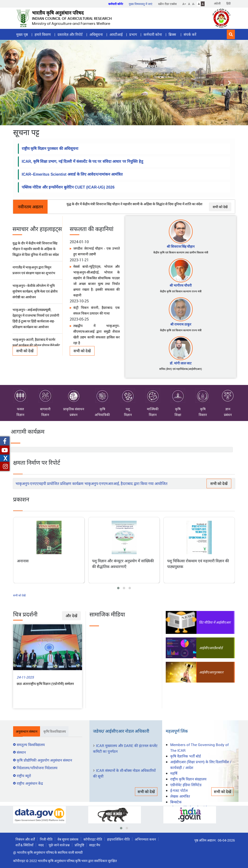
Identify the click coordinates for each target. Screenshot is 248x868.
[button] (231, 34)
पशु (128, 400)
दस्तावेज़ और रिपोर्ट (70, 34)
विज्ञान (20, 415)
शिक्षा (178, 415)
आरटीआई (116, 34)
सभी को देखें (220, 207)
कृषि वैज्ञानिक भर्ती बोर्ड (186, 756)
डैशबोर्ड (218, 648)
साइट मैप (95, 845)
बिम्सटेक (176, 802)
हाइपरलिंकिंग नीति (118, 839)
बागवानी (45, 400)
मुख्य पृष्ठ (22, 34)
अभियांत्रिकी (102, 415)
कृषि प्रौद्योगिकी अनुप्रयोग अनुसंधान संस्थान (44, 760)
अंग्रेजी (217, 3)
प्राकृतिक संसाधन (74, 400)
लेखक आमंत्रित (180, 796)
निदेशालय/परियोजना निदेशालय (37, 768)
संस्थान (21, 752)
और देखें (71, 616)
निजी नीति (46, 839)
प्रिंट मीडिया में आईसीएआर (215, 622)
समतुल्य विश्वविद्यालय (31, 745)
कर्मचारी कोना (153, 34)
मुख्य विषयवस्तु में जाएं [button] (141, 4)
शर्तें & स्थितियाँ (24, 845)
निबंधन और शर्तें (25, 839)
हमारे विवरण (43, 34)
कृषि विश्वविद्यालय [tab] (55, 731)
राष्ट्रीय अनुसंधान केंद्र (30, 783)
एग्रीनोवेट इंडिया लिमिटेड (186, 785)
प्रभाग (133, 34)
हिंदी (228, 3)
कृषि (102, 400)
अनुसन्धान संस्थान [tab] (27, 731)
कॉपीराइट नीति (93, 839)
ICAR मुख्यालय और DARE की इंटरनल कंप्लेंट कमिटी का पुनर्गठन (125, 748)
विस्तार (203, 415)
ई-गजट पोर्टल (179, 790)
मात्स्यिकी (153, 400)
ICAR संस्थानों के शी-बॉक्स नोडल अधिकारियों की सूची (124, 773)
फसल (20, 400)
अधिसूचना (96, 34)
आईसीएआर (207, 648)
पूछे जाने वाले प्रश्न (59, 845)
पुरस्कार (219, 672)
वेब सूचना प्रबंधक (68, 839)
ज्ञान (228, 400)
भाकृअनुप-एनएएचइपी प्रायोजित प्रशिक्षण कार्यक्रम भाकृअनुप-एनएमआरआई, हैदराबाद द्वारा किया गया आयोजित (91, 484)
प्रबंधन (74, 415)
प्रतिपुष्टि (79, 845)
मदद (41, 845)
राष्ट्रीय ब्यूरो (24, 776)
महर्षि (174, 773)
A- (194, 4)
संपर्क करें (190, 34)
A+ (184, 4)
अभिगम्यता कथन (145, 839)
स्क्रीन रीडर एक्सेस (167, 4)
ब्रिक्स (173, 34)
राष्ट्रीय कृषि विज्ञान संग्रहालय (188, 779)
